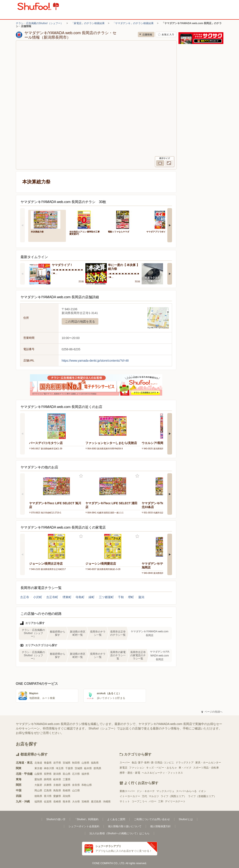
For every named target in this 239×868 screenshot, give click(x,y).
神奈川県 (49, 768)
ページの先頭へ (212, 712)
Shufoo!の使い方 (56, 819)
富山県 (67, 774)
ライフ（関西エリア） (174, 796)
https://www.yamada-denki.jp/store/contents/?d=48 (95, 361)
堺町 (131, 597)
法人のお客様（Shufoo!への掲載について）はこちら (119, 833)
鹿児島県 (96, 802)
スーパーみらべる (186, 791)
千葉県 (69, 768)
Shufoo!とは (186, 819)
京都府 (57, 785)
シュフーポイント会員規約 (84, 826)
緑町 (92, 597)
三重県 (67, 779)
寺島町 (80, 597)
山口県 (76, 791)
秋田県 (76, 763)
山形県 (85, 763)
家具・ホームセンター (208, 763)
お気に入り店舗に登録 (166, 34)
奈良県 (76, 785)
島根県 (67, 791)
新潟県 (57, 774)
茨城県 (79, 768)
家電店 (123, 768)
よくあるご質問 (116, 819)
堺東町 (67, 597)
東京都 (38, 768)
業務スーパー (127, 791)
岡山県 (38, 791)
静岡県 (48, 779)
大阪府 (38, 785)
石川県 (76, 774)
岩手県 (57, 763)
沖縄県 (107, 802)
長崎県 (57, 802)
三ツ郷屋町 (106, 597)
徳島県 (38, 796)
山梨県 (38, 774)
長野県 (48, 774)
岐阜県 (57, 779)
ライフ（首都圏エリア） (202, 796)
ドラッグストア (185, 763)
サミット (125, 801)
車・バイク (185, 768)
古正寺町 (52, 597)
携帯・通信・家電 (130, 773)
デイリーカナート (175, 801)
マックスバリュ (165, 791)
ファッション (137, 768)
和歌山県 (87, 785)
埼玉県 (60, 768)
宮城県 (67, 763)
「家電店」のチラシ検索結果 (88, 23)
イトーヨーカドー (130, 796)
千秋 (121, 597)
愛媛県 (57, 796)
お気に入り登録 (81, 476)
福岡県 (38, 802)
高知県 (67, 796)
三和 (161, 801)
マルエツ (154, 796)
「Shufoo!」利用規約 (86, 819)
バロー (153, 801)
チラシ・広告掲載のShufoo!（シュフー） (39, 23)
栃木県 (88, 768)
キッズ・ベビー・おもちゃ (162, 768)
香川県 (48, 796)
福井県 (85, 774)
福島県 (95, 763)
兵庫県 (48, 785)
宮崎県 (85, 802)
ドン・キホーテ (146, 791)
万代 (144, 796)
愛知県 (38, 779)
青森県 (48, 763)
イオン (202, 791)
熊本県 (67, 802)
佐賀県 (48, 802)
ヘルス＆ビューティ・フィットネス (162, 773)
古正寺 (25, 597)
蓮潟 (141, 597)
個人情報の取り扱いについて (125, 826)
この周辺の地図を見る (80, 321)
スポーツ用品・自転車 (206, 768)
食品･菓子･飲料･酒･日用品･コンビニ (153, 763)
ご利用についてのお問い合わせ (152, 819)
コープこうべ (139, 801)
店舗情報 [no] (146, 34)
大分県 (76, 802)
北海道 (38, 763)
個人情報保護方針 (160, 826)
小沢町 (38, 597)
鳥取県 (57, 791)
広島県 (48, 791)
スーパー (125, 763)
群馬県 (97, 768)
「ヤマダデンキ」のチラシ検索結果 (133, 23)
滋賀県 (67, 785)
